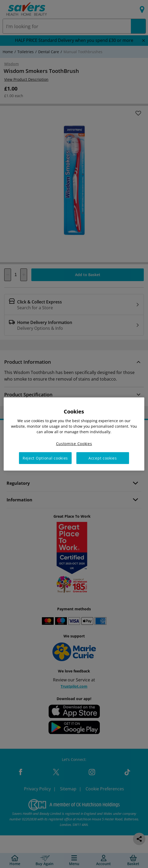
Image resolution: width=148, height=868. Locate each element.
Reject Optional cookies (45, 458)
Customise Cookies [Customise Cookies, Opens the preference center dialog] (74, 444)
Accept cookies (103, 458)
